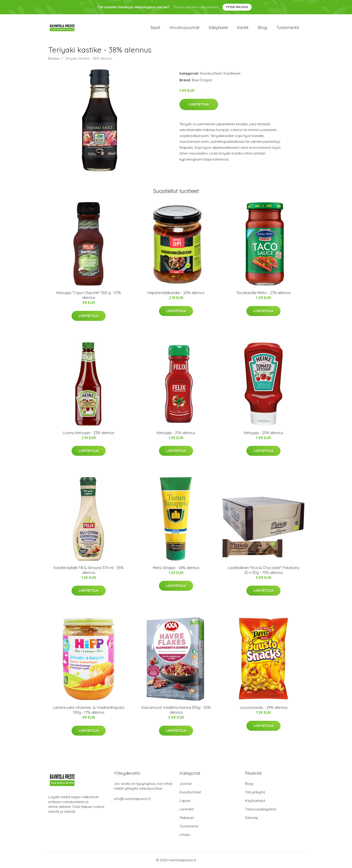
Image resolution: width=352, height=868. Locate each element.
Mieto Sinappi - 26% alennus (176, 568)
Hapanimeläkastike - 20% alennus (176, 293)
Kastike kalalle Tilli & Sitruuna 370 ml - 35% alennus (89, 570)
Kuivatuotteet (211, 73)
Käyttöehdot (255, 801)
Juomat (186, 784)
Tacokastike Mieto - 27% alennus (264, 293)
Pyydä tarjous (237, 7)
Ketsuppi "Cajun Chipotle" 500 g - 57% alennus (89, 295)
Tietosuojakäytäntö (261, 809)
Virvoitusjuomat (184, 28)
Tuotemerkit (288, 28)
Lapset (185, 801)
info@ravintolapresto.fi (132, 799)
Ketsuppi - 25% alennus (264, 433)
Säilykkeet (218, 28)
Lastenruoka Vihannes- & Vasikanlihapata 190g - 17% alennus (89, 710)
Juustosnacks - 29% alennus (263, 707)
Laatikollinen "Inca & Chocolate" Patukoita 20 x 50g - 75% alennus (264, 570)
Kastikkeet (232, 73)
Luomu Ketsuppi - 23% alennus (89, 433)
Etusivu (54, 58)
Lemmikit (187, 809)
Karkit (243, 28)
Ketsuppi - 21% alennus (176, 433)
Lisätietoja (199, 104)
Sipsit (155, 28)
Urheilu (185, 835)
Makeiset (187, 818)
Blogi (262, 28)
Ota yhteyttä (255, 792)
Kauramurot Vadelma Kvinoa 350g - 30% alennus (176, 710)
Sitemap (252, 818)
